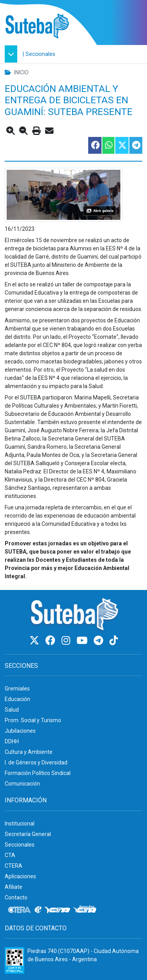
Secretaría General (28, 834)
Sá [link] (8, 488)
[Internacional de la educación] (38, 910)
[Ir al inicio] (37, 26)
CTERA (14, 866)
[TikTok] (114, 641)
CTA (10, 855)
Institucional (20, 824)
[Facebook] (52, 641)
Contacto (16, 897)
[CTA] (57, 910)
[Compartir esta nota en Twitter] (122, 145)
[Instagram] (67, 641)
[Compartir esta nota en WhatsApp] (108, 145)
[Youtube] (83, 641)
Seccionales (40, 54)
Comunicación (22, 784)
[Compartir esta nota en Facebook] (94, 145)
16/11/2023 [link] (20, 229)
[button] (13, 54)
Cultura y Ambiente (29, 752)
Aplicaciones (20, 876)
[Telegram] (100, 641)
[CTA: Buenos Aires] (86, 910)
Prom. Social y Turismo (33, 720)
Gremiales (17, 689)
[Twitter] (35, 641)
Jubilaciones (20, 731)
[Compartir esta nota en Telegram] (135, 145)
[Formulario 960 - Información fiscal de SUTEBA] (15, 960)
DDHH (12, 741)
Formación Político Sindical (38, 773)
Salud (12, 710)
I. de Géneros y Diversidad (36, 762)
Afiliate (14, 887)
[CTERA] (20, 910)
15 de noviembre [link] (56, 240)
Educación (17, 699)
